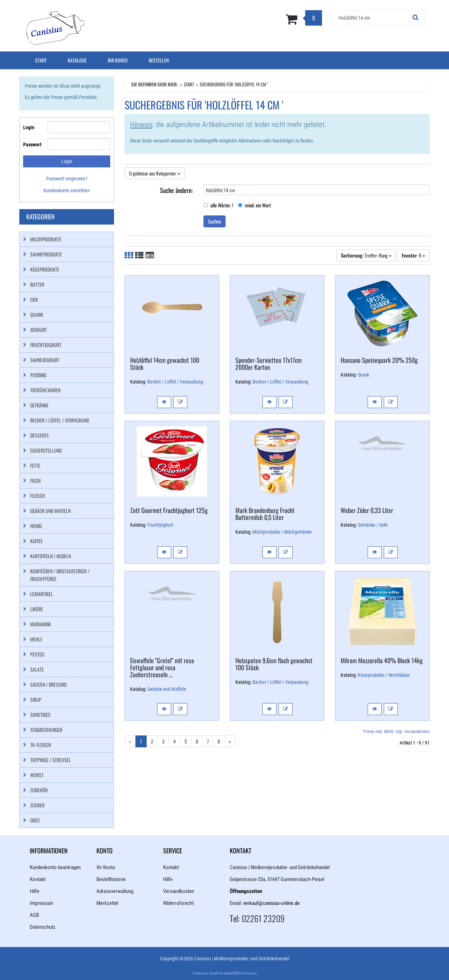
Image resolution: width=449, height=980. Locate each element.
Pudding (38, 375)
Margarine (41, 624)
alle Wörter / (218, 205)
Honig (36, 526)
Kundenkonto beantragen (55, 867)
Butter (37, 284)
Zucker (37, 805)
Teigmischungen (46, 730)
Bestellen (159, 60)
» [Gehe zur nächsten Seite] (230, 741)
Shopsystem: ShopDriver (208, 973)
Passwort (32, 145)
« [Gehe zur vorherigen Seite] (130, 741)
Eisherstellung (46, 450)
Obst (35, 820)
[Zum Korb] (259, 19)
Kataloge (77, 60)
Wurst (37, 775)
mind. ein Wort (254, 205)
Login (29, 127)
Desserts (39, 435)
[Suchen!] (416, 18)
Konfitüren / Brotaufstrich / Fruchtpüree (60, 575)
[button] (164, 402)
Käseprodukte (45, 269)
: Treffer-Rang (366, 255)
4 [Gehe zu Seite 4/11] (175, 741)
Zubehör (39, 790)
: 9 (413, 255)
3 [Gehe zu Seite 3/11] (163, 741)
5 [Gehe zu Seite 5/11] (186, 741)
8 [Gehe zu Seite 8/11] (219, 741)
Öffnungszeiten (246, 891)
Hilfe (35, 891)
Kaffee (36, 541)
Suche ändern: (176, 190)
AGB (34, 915)
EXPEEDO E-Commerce (243, 973)
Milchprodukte (46, 239)
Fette (35, 465)
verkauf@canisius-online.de (271, 903)
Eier (34, 299)
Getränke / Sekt (373, 525)
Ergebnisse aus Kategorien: (155, 173)
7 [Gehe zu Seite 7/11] (208, 741)
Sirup (36, 699)
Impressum (41, 903)
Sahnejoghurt (45, 360)
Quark (363, 375)
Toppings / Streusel (51, 760)
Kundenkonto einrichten (67, 191)
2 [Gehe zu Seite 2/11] (152, 741)
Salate (37, 669)
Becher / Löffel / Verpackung (175, 382)
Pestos (37, 654)
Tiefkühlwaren (45, 390)
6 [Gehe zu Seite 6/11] (197, 741)
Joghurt (39, 330)
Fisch (35, 481)
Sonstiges (40, 715)
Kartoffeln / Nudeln (51, 556)
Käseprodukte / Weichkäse (384, 675)
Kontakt (38, 879)
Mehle (36, 639)
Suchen (215, 221)
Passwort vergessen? (67, 179)
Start (41, 60)
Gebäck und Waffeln (167, 689)
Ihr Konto (118, 60)
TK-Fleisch (41, 745)
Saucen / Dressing (48, 684)
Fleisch (38, 496)
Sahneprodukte (46, 254)
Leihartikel (42, 594)
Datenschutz (43, 927)
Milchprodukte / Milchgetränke (282, 532)
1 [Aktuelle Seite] (141, 741)
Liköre (37, 609)
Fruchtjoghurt (160, 525)
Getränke (39, 405)
